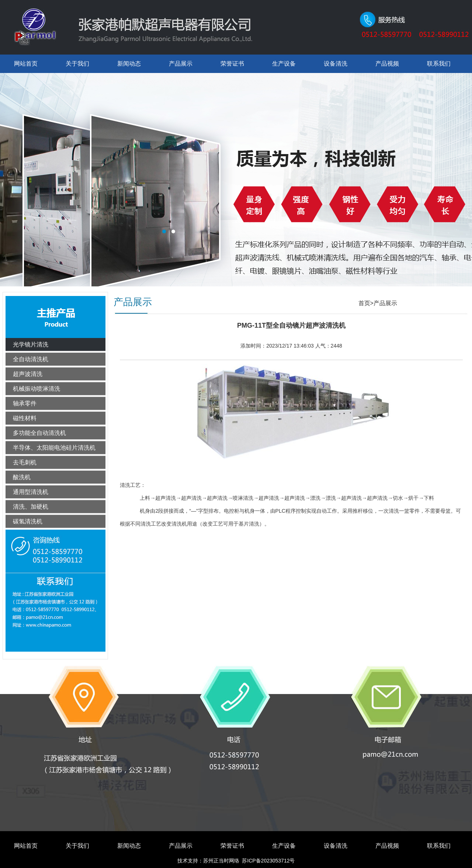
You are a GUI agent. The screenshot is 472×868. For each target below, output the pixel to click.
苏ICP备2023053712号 (268, 861)
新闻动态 (129, 64)
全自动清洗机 (31, 359)
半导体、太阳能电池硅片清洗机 (54, 448)
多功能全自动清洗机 (39, 433)
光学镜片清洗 (31, 344)
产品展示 (181, 64)
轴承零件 (25, 403)
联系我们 (439, 64)
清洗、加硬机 (31, 507)
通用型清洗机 (31, 492)
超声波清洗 (28, 374)
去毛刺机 (25, 462)
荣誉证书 (232, 64)
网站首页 (26, 64)
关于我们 (77, 64)
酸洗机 (22, 477)
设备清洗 (336, 64)
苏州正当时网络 (221, 861)
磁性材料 (25, 418)
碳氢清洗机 (28, 521)
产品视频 (387, 64)
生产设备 (284, 64)
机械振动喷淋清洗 (37, 389)
